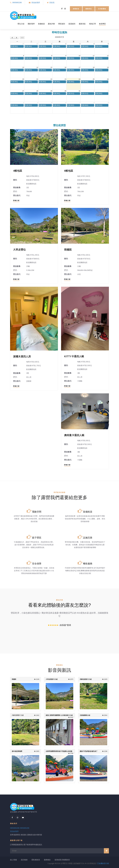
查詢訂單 (93, 24)
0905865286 (17, 3)
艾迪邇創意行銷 (103, 863)
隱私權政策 (36, 860)
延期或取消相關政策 (62, 860)
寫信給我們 (36, 3)
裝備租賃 (41, 24)
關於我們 (31, 24)
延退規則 (72, 24)
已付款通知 (102, 9)
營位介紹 (21, 24)
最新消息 (82, 24)
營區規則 (62, 24)
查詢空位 (89, 9)
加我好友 (76, 9)
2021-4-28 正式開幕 (22, 712)
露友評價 (51, 24)
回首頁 (52, 3)
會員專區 (102, 24)
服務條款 (47, 860)
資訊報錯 (24, 860)
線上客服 (13, 860)
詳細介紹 (16, 200)
